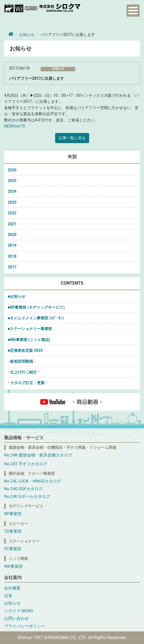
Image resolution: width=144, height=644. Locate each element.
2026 (12, 170)
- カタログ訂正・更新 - (27, 383)
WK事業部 (13, 566)
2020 (12, 235)
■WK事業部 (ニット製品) (29, 340)
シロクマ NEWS (19, 611)
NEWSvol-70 (15, 126)
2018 (12, 256)
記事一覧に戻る (72, 138)
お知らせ (27, 35)
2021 (12, 224)
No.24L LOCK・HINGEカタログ (33, 481)
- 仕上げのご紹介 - (24, 372)
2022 (12, 213)
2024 (12, 191)
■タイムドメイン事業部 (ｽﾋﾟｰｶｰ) (36, 318)
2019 (12, 245)
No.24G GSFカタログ (23, 489)
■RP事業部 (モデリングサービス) (36, 307)
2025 (12, 181)
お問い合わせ (16, 619)
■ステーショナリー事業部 (30, 329)
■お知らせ (16, 296)
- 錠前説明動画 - (22, 361)
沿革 (8, 596)
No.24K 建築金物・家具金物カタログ (38, 455)
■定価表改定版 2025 (25, 350)
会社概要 (12, 588)
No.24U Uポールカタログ (27, 497)
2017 (12, 267)
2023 (12, 202)
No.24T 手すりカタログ (26, 464)
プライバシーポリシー (25, 626)
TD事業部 (13, 531)
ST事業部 (13, 549)
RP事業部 (13, 514)
